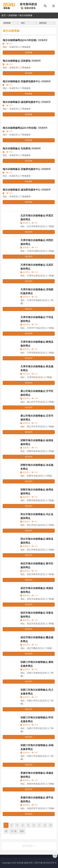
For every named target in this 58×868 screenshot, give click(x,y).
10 (6, 831)
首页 (4, 15)
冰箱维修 (13, 15)
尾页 (22, 831)
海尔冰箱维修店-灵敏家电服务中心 (22, 81)
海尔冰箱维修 (26, 15)
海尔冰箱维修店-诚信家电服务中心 (22, 102)
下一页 (14, 831)
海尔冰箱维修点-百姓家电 (17, 61)
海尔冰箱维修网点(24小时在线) (20, 40)
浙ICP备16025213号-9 (45, 863)
